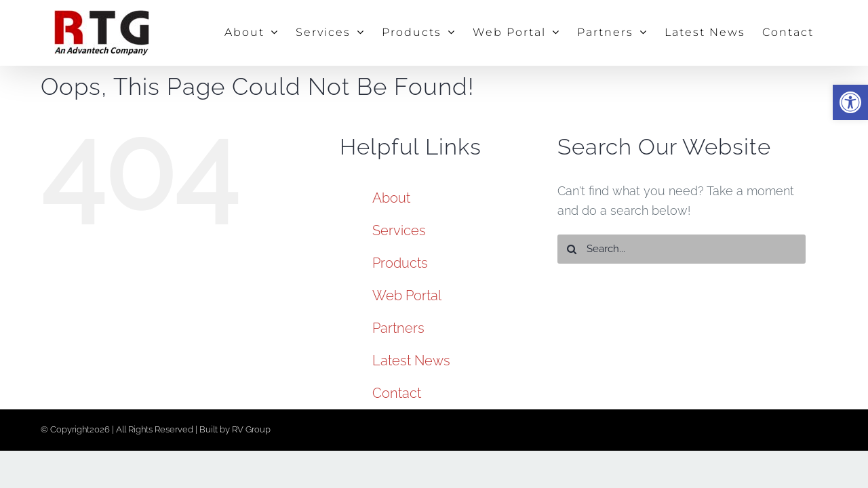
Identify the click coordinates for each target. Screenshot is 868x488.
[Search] (572, 249)
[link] (850, 102)
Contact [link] (397, 393)
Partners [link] (398, 328)
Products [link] (400, 263)
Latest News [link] (411, 361)
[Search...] (682, 249)
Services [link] (399, 230)
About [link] (391, 198)
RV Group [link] (251, 429)
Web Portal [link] (407, 296)
